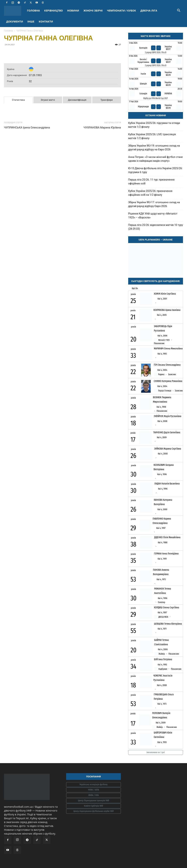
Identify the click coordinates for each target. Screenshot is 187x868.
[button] (179, 11)
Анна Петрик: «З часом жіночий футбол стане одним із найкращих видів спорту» (155, 159)
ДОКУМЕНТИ (15, 21)
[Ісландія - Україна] (156, 94)
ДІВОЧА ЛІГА (149, 11)
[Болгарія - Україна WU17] (156, 48)
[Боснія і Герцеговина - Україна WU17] (156, 61)
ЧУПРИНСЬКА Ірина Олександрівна (27, 128)
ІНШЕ (31, 21)
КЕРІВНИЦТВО (54, 11)
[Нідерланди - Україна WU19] (156, 105)
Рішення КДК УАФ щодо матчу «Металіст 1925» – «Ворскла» (153, 216)
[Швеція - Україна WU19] (156, 82)
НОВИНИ (73, 11)
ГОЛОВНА (33, 11)
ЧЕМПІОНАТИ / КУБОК (122, 11)
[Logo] (14, 11)
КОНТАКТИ (46, 21)
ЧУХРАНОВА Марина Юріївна (102, 128)
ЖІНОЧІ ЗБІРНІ (93, 11)
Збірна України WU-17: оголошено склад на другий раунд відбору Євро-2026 (154, 204)
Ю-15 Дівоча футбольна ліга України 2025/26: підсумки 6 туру (155, 170)
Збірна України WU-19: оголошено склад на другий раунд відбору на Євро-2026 (154, 148)
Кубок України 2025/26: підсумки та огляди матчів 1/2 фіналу (154, 125)
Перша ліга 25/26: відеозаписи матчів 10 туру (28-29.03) (155, 227)
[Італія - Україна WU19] (156, 72)
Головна (8, 31)
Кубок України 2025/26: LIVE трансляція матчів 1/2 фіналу (152, 136)
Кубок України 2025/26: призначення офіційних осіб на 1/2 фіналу (150, 193)
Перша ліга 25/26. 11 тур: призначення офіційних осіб (151, 182)
